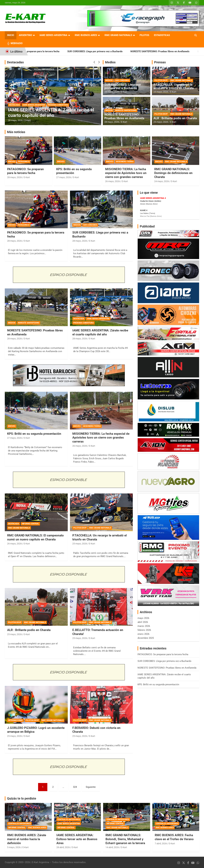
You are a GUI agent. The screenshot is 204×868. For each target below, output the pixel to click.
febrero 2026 (144, 630)
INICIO (11, 35)
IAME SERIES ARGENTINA (53, 35)
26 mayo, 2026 (113, 181)
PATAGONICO (24, 162)
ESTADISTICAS (162, 35)
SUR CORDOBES (122, 80)
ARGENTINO (25, 35)
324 (75, 787)
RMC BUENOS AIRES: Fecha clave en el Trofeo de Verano (174, 837)
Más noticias (16, 132)
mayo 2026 (143, 618)
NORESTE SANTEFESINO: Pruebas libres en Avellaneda (171, 51)
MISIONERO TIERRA (125, 162)
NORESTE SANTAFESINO (126, 110)
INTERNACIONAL (16, 720)
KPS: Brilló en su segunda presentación (74, 171)
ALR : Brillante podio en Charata (175, 118)
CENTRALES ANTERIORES (19, 824)
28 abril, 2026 (63, 847)
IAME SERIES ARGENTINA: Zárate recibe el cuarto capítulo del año (51, 113)
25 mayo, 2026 (161, 92)
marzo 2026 (144, 626)
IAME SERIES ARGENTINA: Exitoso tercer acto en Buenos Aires (77, 839)
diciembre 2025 (146, 638)
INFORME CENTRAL (30, 524)
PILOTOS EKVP (161, 80)
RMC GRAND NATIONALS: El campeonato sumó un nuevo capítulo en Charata (35, 537)
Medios (110, 62)
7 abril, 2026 (161, 843)
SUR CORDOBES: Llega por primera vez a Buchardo (106, 51)
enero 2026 (143, 634)
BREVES (12, 162)
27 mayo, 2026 (64, 177)
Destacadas (15, 62)
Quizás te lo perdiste (22, 798)
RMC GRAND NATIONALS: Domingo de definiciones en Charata (173, 173)
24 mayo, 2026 (162, 181)
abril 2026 (143, 622)
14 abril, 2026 (112, 847)
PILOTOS (144, 35)
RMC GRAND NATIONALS (118, 35)
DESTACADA (14, 105)
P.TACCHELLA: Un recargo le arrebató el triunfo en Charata (174, 86)
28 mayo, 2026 (15, 120)
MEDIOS (109, 80)
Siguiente (91, 787)
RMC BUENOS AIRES (86, 35)
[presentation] (94, 62)
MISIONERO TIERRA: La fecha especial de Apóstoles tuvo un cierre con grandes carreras (126, 173)
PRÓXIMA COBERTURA (58, 105)
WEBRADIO (16, 43)
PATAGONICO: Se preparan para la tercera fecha (45, 51)
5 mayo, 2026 (14, 847)
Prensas (160, 62)
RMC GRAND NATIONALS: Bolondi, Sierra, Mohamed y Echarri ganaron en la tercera (125, 839)
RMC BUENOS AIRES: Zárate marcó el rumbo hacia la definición (27, 839)
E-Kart (28, 120)
